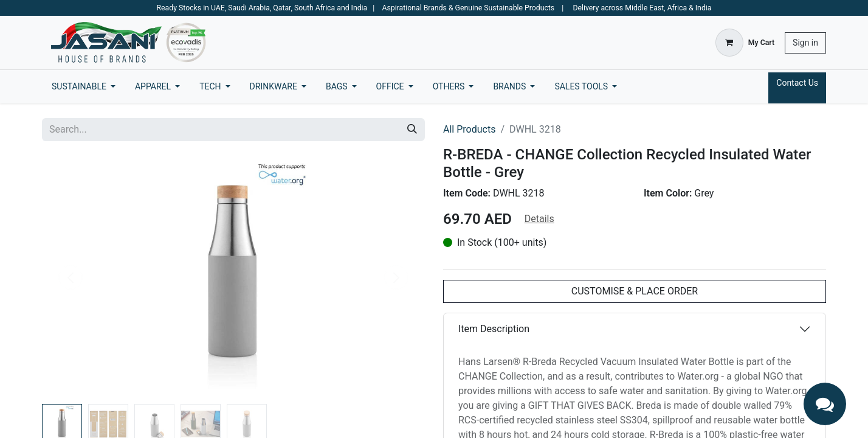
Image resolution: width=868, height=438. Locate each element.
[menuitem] (84, 87)
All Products (469, 129)
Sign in (805, 43)
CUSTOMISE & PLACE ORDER (635, 291)
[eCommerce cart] (745, 43)
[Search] (412, 130)
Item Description (494, 329)
